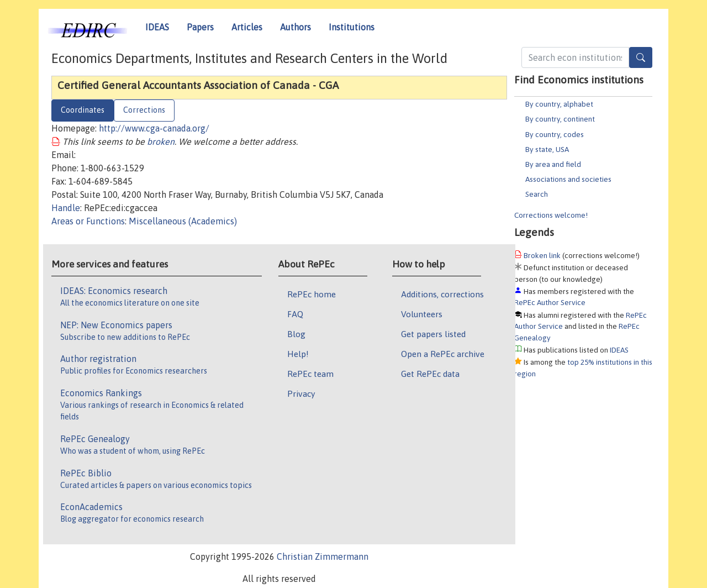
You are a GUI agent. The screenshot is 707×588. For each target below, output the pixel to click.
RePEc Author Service (550, 302)
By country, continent (560, 119)
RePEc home (312, 294)
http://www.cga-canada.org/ (154, 128)
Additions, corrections (442, 294)
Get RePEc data (430, 374)
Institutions (352, 27)
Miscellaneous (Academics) (183, 221)
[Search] (641, 57)
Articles (247, 27)
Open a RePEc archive (443, 354)
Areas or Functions (88, 221)
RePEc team (310, 374)
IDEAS (157, 27)
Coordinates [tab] (83, 110)
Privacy (301, 393)
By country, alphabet (559, 104)
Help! (298, 354)
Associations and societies (568, 179)
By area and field (553, 164)
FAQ (295, 314)
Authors (296, 27)
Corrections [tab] (144, 110)
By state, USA (547, 149)
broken (161, 141)
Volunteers (422, 314)
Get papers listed (433, 334)
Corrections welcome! (551, 215)
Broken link (542, 255)
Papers (200, 27)
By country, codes (555, 134)
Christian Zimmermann (323, 556)
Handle (66, 208)
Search (537, 194)
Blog (296, 334)
